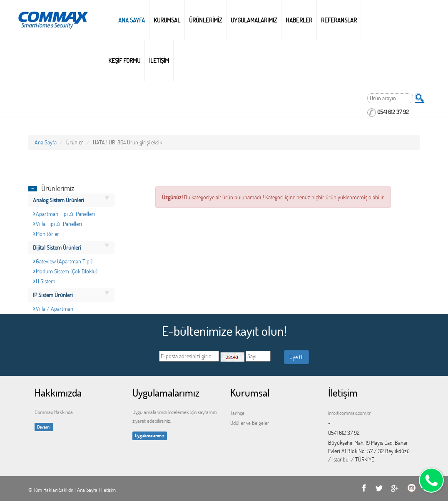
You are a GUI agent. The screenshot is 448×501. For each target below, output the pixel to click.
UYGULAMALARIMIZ (254, 20)
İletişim (108, 490)
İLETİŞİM (159, 60)
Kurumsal (167, 20)
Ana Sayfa (132, 20)
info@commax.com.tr (349, 413)
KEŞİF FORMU (124, 60)
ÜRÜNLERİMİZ (205, 20)
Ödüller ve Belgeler (250, 423)
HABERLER (299, 20)
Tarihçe (237, 413)
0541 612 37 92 (393, 112)
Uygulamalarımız (149, 435)
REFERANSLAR (339, 20)
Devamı (44, 427)
